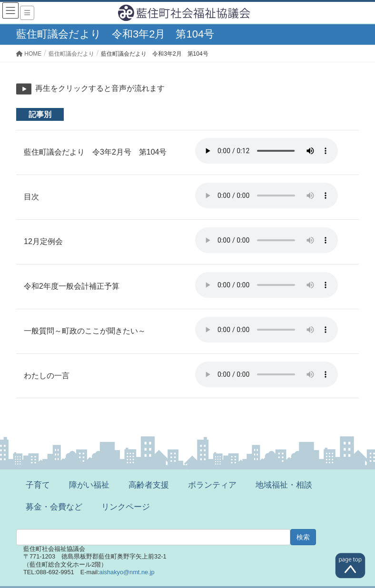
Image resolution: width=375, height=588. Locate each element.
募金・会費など (54, 507)
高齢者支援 (149, 485)
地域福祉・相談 (284, 485)
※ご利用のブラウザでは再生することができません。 (266, 151)
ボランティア (212, 485)
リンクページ (126, 507)
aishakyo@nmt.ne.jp (127, 572)
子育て (38, 485)
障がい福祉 (89, 485)
